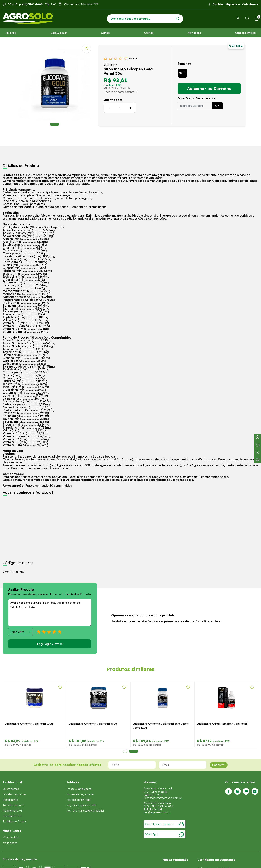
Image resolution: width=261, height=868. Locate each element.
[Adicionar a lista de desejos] (86, 49)
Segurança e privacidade (81, 805)
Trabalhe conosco (13, 805)
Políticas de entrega (78, 800)
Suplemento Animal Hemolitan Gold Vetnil (222, 724)
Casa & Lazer (59, 33)
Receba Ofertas (12, 816)
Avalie (133, 58)
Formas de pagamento (80, 794)
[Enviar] (178, 19)
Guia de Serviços (245, 33)
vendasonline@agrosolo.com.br (162, 798)
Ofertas (149, 33)
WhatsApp (164, 834)
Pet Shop (11, 33)
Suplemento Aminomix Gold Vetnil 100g (29, 724)
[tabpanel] (54, 85)
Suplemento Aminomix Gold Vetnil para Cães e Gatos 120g (161, 726)
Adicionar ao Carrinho (209, 89)
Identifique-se (228, 4)
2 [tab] (133, 751)
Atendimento (10, 800)
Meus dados (10, 843)
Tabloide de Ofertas (15, 822)
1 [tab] (54, 124)
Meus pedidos (11, 838)
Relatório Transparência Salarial (85, 811)
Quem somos (11, 789)
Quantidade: (113, 100)
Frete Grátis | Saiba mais (194, 98)
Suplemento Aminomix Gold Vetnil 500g (93, 724)
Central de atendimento (164, 824)
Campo (105, 33)
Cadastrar (219, 765)
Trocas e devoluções (79, 789)
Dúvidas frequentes (14, 794)
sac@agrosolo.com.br (157, 812)
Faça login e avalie (50, 644)
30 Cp (182, 73)
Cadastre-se (250, 4)
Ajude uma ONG (13, 811)
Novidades (194, 33)
